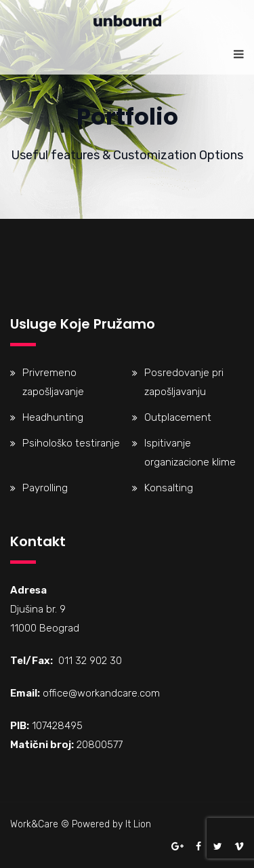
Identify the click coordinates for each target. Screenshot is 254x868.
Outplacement (178, 417)
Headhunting (53, 417)
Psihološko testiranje (71, 443)
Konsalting (169, 488)
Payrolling (45, 488)
